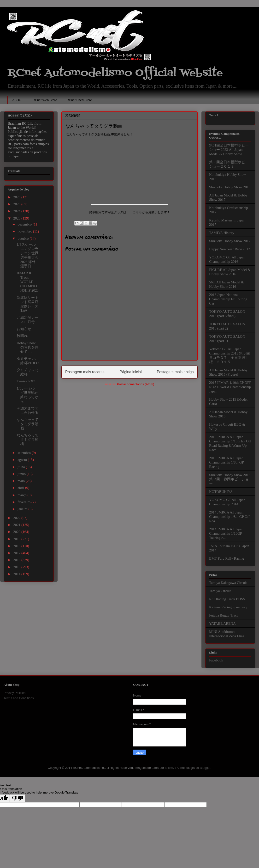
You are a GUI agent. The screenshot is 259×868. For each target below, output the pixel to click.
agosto (23, 460)
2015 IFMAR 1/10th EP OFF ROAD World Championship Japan (230, 387)
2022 (17, 518)
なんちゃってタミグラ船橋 (28, 440)
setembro (25, 453)
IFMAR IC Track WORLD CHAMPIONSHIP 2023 (28, 282)
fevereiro (24, 502)
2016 (17, 560)
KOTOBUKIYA (221, 492)
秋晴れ (22, 336)
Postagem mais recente (85, 372)
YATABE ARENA (222, 623)
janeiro (23, 509)
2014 (17, 574)
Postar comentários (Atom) (136, 384)
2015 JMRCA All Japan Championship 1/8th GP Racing (226, 462)
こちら (137, 212)
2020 (17, 532)
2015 (17, 567)
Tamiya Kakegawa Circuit (228, 583)
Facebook (216, 660)
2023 (17, 218)
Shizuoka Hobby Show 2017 (230, 241)
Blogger (205, 768)
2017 (17, 553)
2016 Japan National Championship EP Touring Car (228, 299)
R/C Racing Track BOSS (227, 599)
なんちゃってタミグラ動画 (28, 424)
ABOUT (18, 100)
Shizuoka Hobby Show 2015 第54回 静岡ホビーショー (230, 479)
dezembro (25, 224)
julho (22, 467)
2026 (17, 197)
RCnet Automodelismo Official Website (115, 73)
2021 (17, 525)
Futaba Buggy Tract (223, 615)
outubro (24, 238)
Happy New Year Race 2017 (230, 249)
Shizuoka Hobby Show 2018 (230, 187)
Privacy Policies (15, 693)
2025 (17, 204)
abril (21, 488)
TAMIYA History (222, 233)
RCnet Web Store (45, 100)
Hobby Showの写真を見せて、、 (28, 347)
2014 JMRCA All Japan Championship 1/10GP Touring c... (226, 533)
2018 (17, 546)
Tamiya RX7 (26, 381)
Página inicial (131, 372)
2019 (17, 539)
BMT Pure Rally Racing (227, 558)
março (22, 495)
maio (22, 481)
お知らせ (24, 329)
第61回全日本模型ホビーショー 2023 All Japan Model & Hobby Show (229, 150)
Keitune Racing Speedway (228, 607)
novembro (25, 231)
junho (22, 474)
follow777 (172, 768)
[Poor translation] (18, 798)
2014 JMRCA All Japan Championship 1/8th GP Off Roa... (229, 517)
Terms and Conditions (19, 698)
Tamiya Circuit (220, 591)
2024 (17, 211)
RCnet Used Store (79, 100)
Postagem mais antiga (175, 372)
